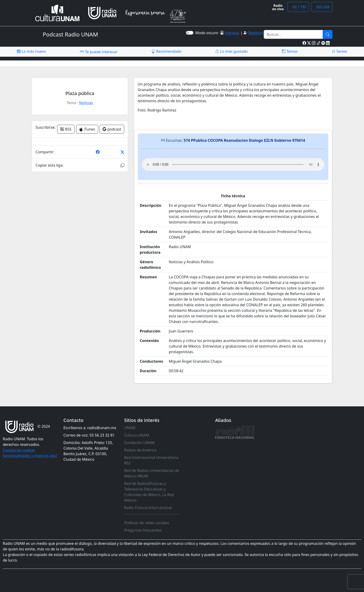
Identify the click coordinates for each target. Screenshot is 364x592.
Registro (255, 33)
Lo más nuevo (31, 51)
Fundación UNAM (139, 443)
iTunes (87, 129)
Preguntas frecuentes (143, 530)
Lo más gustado (231, 51)
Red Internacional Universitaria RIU (151, 460)
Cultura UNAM (137, 435)
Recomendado (166, 51)
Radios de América (140, 450)
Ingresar (232, 33)
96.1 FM (298, 7)
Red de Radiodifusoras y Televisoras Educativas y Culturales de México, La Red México (149, 492)
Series (339, 51)
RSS (66, 129)
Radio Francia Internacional (148, 508)
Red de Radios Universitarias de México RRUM (152, 473)
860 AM (322, 7)
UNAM (130, 428)
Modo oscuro (208, 33)
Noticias (86, 103)
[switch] (190, 33)
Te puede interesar (99, 52)
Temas (290, 51)
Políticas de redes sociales (147, 523)
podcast (112, 129)
